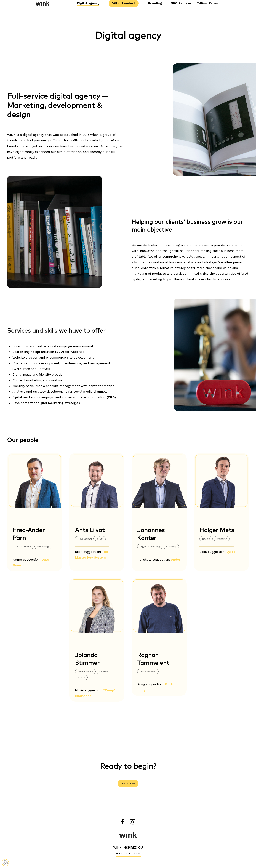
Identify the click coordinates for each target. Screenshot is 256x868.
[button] (128, 784)
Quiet (231, 552)
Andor (176, 559)
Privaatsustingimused (128, 853)
